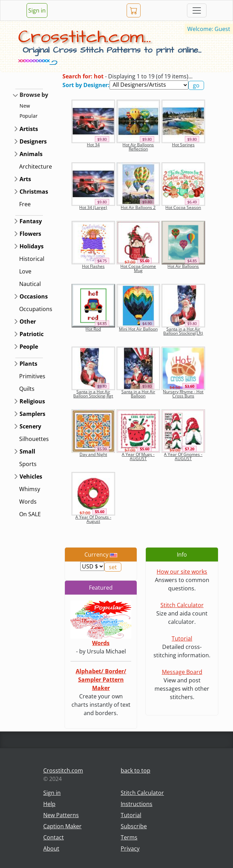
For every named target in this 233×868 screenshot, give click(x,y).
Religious (32, 401)
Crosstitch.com (63, 770)
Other (28, 321)
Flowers (30, 234)
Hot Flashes (93, 266)
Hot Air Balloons (183, 266)
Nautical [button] (30, 284)
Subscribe (134, 826)
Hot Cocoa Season (183, 207)
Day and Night (93, 454)
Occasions (34, 296)
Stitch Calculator (182, 605)
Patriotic (32, 334)
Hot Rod (93, 329)
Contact (54, 837)
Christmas (34, 192)
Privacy (130, 848)
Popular (29, 116)
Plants (28, 364)
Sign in (37, 10)
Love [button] (25, 271)
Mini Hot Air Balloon (138, 329)
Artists (29, 129)
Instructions (137, 804)
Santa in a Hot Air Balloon (138, 394)
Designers (33, 141)
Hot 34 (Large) (93, 207)
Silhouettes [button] (34, 439)
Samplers (32, 414)
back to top (136, 770)
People (29, 347)
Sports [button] (28, 464)
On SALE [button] (30, 514)
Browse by (34, 95)
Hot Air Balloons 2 (138, 207)
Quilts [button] (27, 389)
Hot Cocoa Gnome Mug (138, 268)
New (25, 106)
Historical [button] (32, 259)
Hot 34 (93, 145)
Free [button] (25, 204)
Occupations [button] (36, 309)
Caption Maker (62, 826)
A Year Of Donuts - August (93, 519)
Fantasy (31, 221)
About (51, 848)
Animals (31, 154)
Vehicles (31, 476)
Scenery (30, 426)
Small (27, 451)
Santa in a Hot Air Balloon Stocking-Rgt (93, 394)
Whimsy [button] (30, 489)
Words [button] (28, 502)
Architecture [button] (36, 166)
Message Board (182, 672)
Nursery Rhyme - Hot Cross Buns (183, 394)
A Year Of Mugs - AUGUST (138, 456)
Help (49, 804)
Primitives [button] (32, 376)
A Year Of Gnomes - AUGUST (183, 456)
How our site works (182, 572)
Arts (25, 179)
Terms (129, 837)
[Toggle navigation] (197, 10)
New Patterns (61, 815)
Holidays (32, 246)
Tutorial (182, 638)
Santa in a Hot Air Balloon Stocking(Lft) (183, 331)
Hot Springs (183, 145)
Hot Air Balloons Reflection (138, 147)
